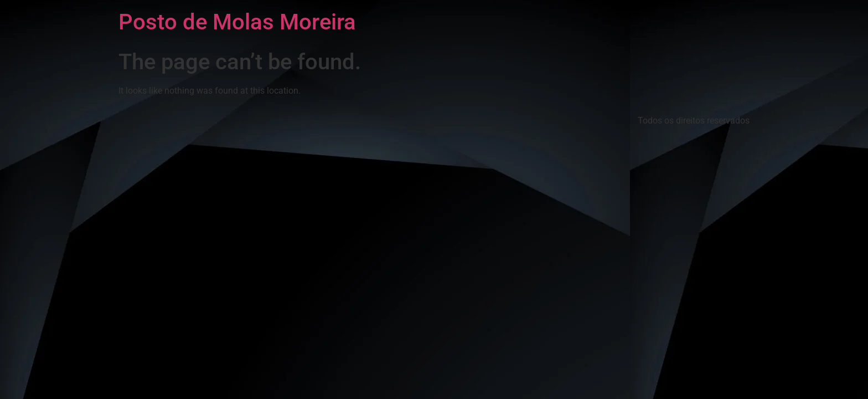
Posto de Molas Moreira (237, 22)
